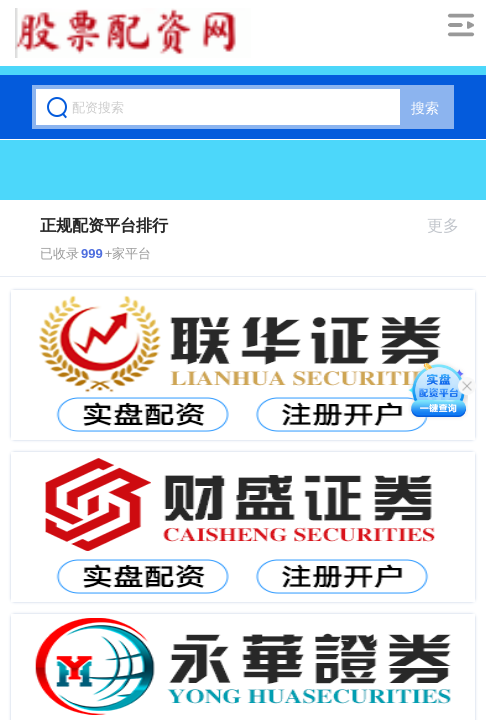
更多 (451, 225)
